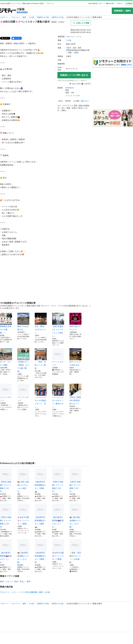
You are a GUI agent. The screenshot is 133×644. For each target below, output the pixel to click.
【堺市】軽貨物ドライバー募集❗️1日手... (6, 480)
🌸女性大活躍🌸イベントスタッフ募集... (23, 514)
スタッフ (9, 582)
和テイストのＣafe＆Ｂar (75, 357)
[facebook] (17, 38)
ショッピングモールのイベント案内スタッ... (58, 396)
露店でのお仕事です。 (23, 322)
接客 (24, 17)
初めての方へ (110, 3)
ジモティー (4, 17)
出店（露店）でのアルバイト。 (41, 323)
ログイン (120, 3)
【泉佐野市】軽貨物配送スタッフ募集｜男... (41, 551)
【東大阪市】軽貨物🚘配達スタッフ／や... (58, 516)
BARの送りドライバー (75, 322)
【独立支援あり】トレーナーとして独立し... (58, 325)
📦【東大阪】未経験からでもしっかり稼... (75, 516)
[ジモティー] (8, 11)
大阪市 (69, 48)
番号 (29, 582)
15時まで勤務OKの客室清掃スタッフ (75, 394)
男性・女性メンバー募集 (41, 359)
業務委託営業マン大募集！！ (6, 323)
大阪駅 (76, 53)
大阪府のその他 (43, 17)
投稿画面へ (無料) (122, 11)
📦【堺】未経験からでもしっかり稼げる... (23, 480)
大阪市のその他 (57, 17)
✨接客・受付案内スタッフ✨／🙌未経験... (75, 551)
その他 (31, 17)
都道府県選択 (22, 12)
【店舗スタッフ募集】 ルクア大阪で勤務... (23, 360)
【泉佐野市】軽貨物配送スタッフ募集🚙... (41, 480)
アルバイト (16, 17)
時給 (2, 582)
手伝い (22, 582)
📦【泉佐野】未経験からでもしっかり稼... (23, 551)
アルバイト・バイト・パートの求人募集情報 (19, 592)
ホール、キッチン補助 (6, 357)
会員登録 (129, 3)
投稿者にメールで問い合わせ (74, 75)
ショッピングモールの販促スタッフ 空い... (41, 396)
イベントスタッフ (58, 357)
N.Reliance (70, 88)
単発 (16, 582)
